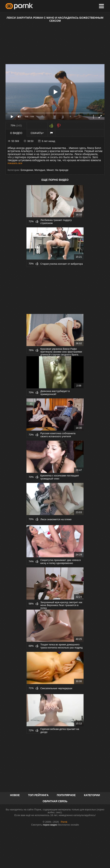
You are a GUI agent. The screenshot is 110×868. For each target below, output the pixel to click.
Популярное (66, 795)
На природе (62, 170)
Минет (50, 170)
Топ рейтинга (38, 795)
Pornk (64, 822)
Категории (92, 795)
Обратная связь (55, 801)
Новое (15, 795)
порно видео (50, 825)
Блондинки (27, 170)
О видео (16, 133)
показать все (15, 163)
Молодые (40, 170)
